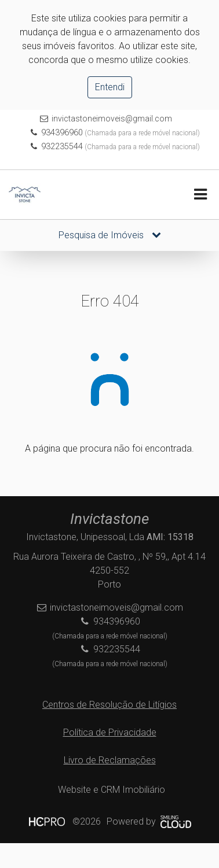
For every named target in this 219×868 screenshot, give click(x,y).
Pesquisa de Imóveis (110, 235)
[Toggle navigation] (200, 195)
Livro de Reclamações (110, 760)
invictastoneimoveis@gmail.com (112, 119)
